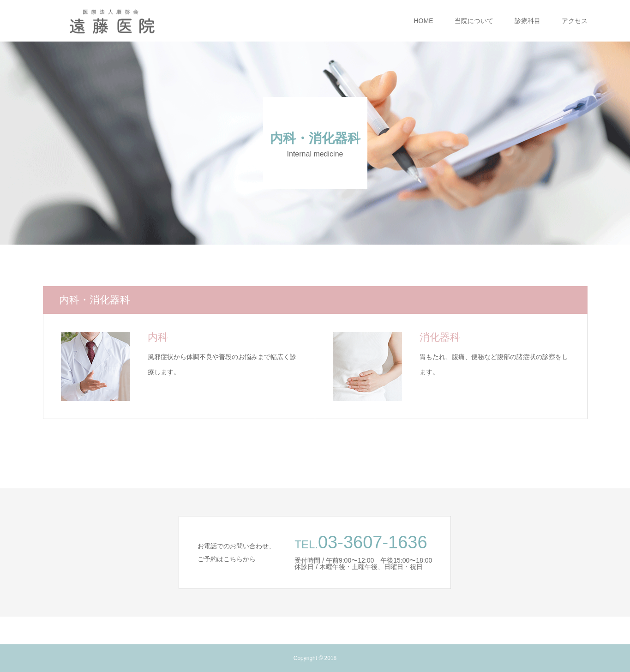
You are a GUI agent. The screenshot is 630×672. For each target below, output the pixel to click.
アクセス (575, 21)
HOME (424, 21)
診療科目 (528, 21)
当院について (474, 21)
